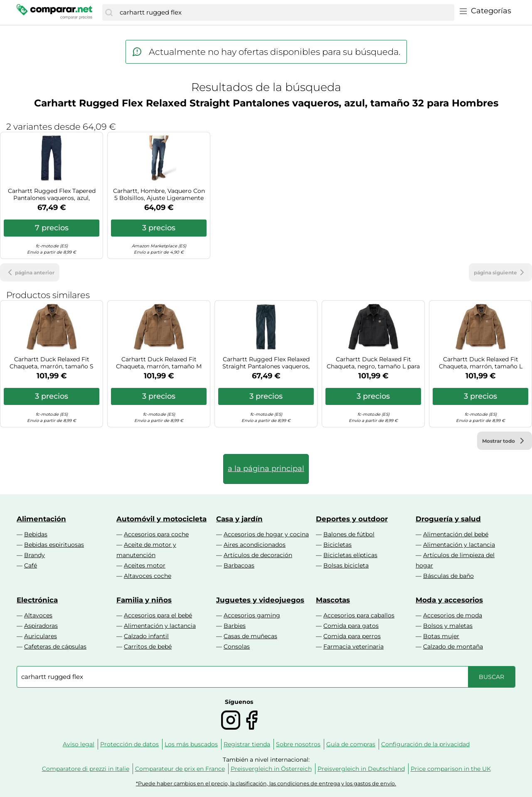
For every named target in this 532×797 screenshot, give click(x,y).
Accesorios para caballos (359, 615)
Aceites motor (145, 565)
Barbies (235, 626)
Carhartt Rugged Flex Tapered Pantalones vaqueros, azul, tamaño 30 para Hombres (52, 195)
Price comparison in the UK (451, 769)
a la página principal (266, 469)
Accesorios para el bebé (158, 615)
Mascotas (333, 600)
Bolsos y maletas (448, 626)
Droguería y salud (448, 519)
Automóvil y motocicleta (161, 519)
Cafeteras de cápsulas (55, 646)
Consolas (237, 646)
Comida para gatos (351, 626)
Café (31, 565)
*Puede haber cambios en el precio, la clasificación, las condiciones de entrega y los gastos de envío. (266, 783)
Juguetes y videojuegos (260, 600)
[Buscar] (109, 12)
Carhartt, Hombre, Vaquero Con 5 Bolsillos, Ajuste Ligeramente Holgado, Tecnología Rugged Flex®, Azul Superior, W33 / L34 (159, 195)
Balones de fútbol (349, 534)
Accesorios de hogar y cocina (266, 534)
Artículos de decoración (258, 555)
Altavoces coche (148, 576)
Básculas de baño (448, 576)
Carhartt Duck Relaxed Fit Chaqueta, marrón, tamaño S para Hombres (52, 363)
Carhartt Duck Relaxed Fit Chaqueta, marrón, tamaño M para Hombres (159, 363)
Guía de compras (351, 744)
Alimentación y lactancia (459, 545)
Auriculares (41, 636)
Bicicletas (337, 545)
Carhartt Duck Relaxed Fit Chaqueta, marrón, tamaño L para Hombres (481, 363)
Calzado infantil (146, 636)
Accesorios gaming (252, 615)
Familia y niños (144, 600)
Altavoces (38, 615)
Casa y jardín (239, 519)
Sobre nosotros (298, 744)
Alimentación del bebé (456, 534)
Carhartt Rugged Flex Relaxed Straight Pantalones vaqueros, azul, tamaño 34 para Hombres (266, 363)
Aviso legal (79, 744)
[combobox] (285, 12)
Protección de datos (129, 744)
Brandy (34, 555)
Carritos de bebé (148, 646)
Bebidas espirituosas (54, 545)
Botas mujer (441, 636)
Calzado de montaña (453, 646)
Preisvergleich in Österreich (271, 769)
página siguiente (500, 272)
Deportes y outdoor (352, 519)
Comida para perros (352, 636)
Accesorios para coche (156, 534)
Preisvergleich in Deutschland (361, 769)
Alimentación (41, 519)
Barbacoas (239, 565)
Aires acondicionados (255, 545)
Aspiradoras (41, 626)
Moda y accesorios (449, 600)
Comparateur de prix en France (180, 769)
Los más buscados (191, 744)
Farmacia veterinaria (353, 646)
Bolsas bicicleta (346, 565)
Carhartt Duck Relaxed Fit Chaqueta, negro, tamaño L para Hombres (373, 363)
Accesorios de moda (453, 615)
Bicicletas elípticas (350, 555)
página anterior (30, 272)
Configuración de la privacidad (425, 744)
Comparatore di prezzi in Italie (86, 769)
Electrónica (37, 600)
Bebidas (36, 534)
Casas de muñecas (250, 636)
